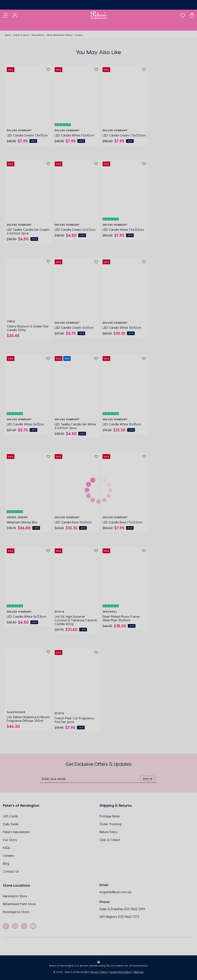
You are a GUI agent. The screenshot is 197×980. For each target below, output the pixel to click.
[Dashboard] (15, 15)
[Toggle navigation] (5, 15)
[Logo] (99, 15)
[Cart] (192, 15)
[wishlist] (183, 15)
